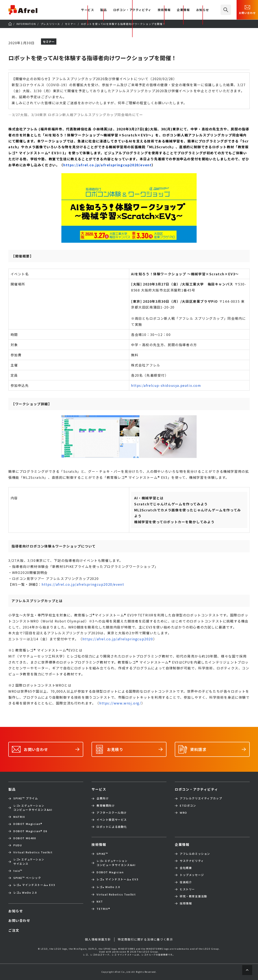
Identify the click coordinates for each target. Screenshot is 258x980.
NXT (100, 902)
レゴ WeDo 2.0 (25, 893)
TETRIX (103, 909)
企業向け (103, 798)
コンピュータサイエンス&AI (33, 808)
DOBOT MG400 (25, 838)
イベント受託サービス (112, 820)
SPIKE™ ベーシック (27, 878)
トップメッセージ (192, 875)
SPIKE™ (102, 854)
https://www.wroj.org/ (120, 703)
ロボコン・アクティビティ (132, 10)
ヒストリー (187, 889)
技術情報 (164, 10)
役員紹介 (186, 882)
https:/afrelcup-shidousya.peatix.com (166, 385)
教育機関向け (106, 806)
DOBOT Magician (28, 824)
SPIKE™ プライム (26, 798)
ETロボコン (188, 806)
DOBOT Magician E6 (30, 831)
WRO (183, 813)
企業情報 (183, 10)
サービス (99, 789)
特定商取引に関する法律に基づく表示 (145, 939)
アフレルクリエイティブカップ (201, 798)
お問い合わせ (247, 9)
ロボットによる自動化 (112, 827)
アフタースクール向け (112, 813)
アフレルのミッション (195, 854)
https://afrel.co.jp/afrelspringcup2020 (118, 639)
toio (18, 871)
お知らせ (203, 10)
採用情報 (186, 903)
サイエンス (29, 861)
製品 (104, 10)
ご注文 (14, 930)
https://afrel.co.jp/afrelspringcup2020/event (107, 165)
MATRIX (19, 817)
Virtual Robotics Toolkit (33, 852)
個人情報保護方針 (98, 939)
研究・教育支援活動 (193, 896)
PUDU (18, 845)
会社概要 (186, 868)
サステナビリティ (192, 861)
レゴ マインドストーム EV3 (34, 885)
